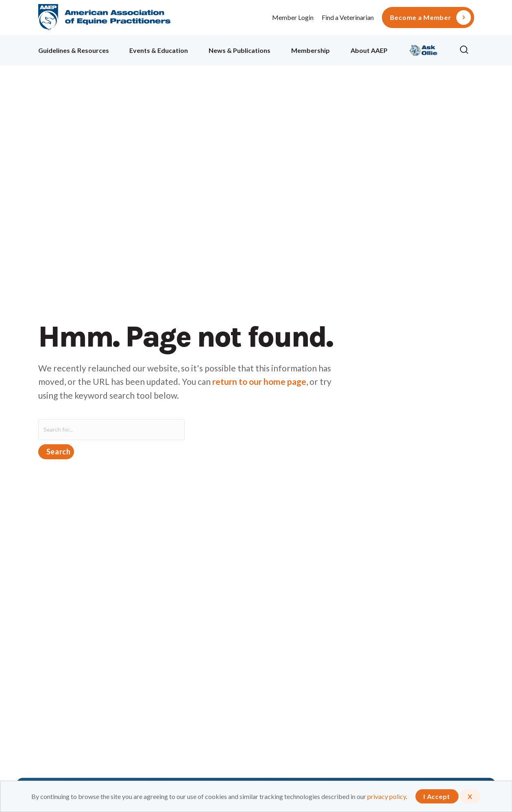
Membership (310, 50)
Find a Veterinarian (348, 17)
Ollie (424, 49)
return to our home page (259, 381)
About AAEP (369, 50)
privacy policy (387, 796)
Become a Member (421, 17)
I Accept (437, 796)
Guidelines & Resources (74, 50)
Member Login (293, 17)
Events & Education (159, 50)
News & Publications (240, 50)
